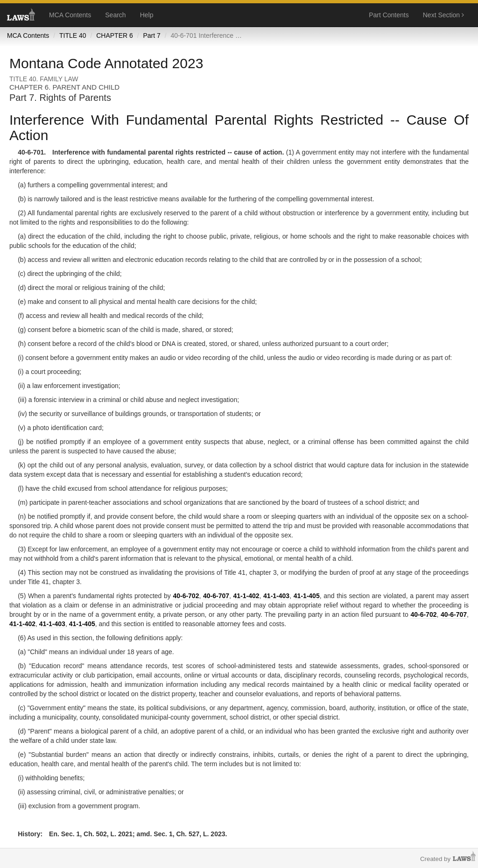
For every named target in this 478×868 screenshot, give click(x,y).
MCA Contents (70, 15)
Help (147, 15)
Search (115, 15)
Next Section (443, 15)
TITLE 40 (73, 35)
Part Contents (389, 15)
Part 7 (151, 35)
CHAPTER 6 (115, 35)
